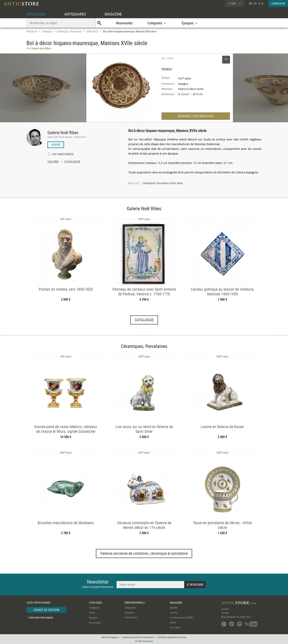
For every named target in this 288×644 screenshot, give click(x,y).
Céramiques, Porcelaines (69, 31)
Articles (174, 613)
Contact (225, 613)
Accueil (225, 609)
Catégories (94, 608)
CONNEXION (278, 3)
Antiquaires (130, 608)
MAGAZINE (113, 14)
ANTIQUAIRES (75, 14)
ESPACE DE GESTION (46, 610)
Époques (93, 618)
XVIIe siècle (92, 31)
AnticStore (32, 31)
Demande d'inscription (41, 617)
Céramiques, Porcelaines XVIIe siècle (163, 183)
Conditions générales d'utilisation (138, 637)
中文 (261, 3)
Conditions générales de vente (172, 637)
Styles (92, 613)
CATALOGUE (36, 14)
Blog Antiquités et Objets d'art (236, 617)
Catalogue (47, 31)
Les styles (175, 627)
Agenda (174, 608)
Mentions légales (110, 637)
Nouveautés (124, 23)
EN (255, 3)
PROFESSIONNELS (135, 603)
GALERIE (53, 162)
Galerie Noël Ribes (63, 132)
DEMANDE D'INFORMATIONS (196, 116)
